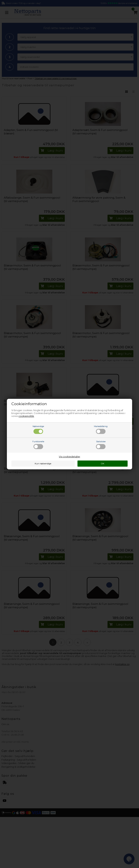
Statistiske (101, 445)
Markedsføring (101, 430)
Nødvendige (38, 430)
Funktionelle (38, 445)
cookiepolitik (26, 416)
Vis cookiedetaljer (69, 457)
